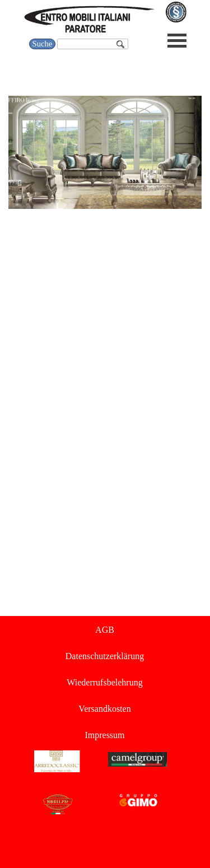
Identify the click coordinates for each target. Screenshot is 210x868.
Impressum (104, 735)
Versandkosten (104, 709)
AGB (105, 630)
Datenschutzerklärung (105, 656)
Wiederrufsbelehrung (104, 682)
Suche (43, 44)
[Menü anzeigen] (177, 41)
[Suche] (92, 44)
